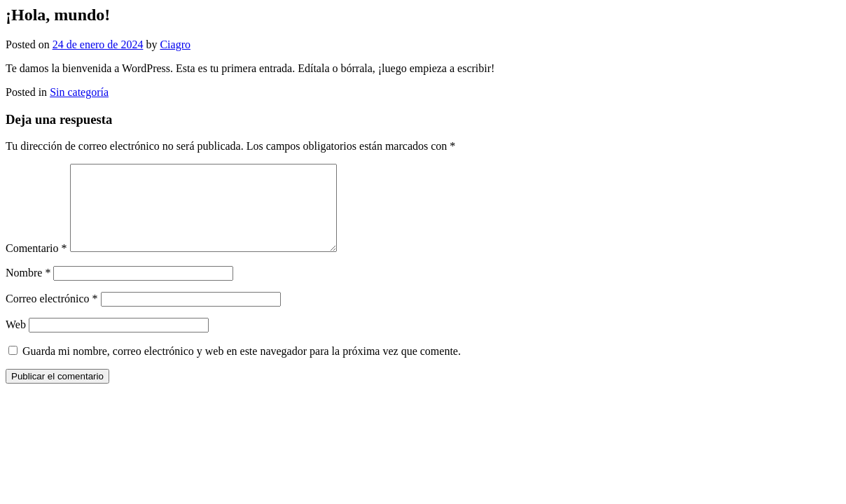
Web (16, 341)
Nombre (28, 289)
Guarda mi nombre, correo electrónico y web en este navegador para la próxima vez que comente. (242, 368)
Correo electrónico (52, 315)
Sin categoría (79, 92)
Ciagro (175, 44)
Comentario (36, 265)
